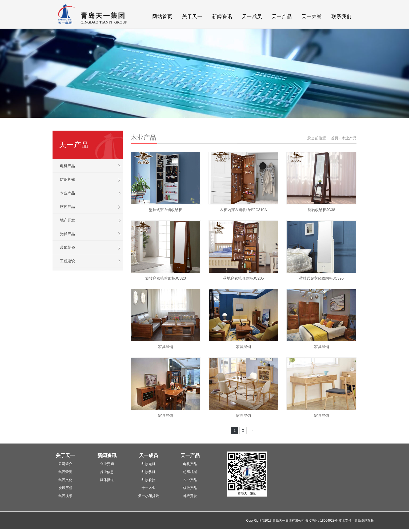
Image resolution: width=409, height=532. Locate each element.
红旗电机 (149, 464)
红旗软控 (149, 480)
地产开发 (67, 220)
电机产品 (67, 166)
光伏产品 (67, 234)
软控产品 (67, 207)
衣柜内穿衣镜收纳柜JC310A (243, 210)
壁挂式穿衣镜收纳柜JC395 (321, 278)
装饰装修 (67, 247)
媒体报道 (107, 480)
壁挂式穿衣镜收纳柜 (166, 210)
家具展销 (166, 347)
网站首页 (162, 17)
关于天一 (192, 17)
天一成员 (252, 17)
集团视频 (65, 496)
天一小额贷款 (149, 496)
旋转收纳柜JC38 (321, 210)
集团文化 (65, 480)
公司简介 (65, 464)
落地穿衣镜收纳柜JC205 (243, 278)
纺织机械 (67, 179)
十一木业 (149, 488)
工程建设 (67, 261)
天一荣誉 (312, 17)
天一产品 (282, 17)
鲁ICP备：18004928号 (321, 521)
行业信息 (107, 472)
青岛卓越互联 (364, 521)
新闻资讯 (222, 17)
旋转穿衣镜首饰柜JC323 (166, 278)
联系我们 (342, 17)
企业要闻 (107, 464)
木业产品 (67, 193)
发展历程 (65, 488)
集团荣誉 (65, 472)
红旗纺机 (149, 472)
